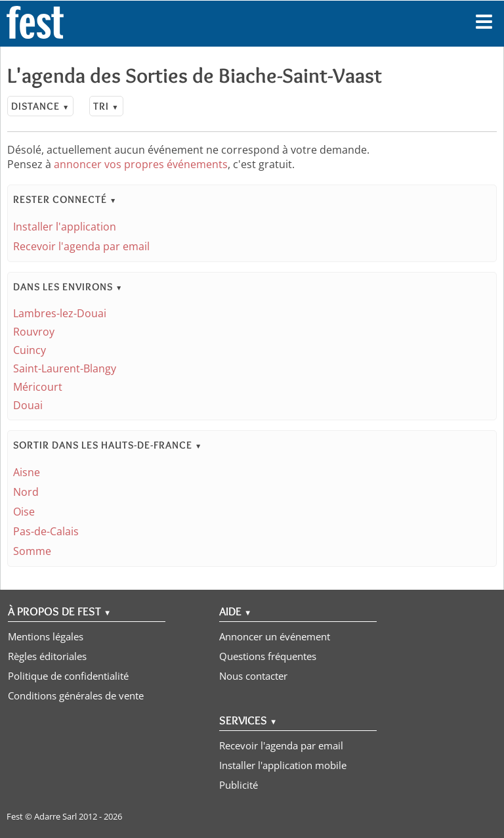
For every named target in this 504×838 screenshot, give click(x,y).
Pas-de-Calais (46, 531)
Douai (28, 405)
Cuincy (30, 350)
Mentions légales (46, 636)
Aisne (27, 472)
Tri (106, 106)
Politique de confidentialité (68, 676)
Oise (24, 512)
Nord (26, 492)
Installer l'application (65, 227)
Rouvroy (34, 332)
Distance (40, 106)
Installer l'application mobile (283, 765)
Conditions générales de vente (76, 695)
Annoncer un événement (275, 636)
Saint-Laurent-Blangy (65, 368)
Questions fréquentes (268, 656)
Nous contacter (253, 676)
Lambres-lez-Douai (60, 313)
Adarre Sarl (55, 816)
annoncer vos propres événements (141, 164)
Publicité (239, 785)
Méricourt (38, 387)
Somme (32, 551)
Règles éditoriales (47, 656)
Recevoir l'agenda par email (81, 246)
